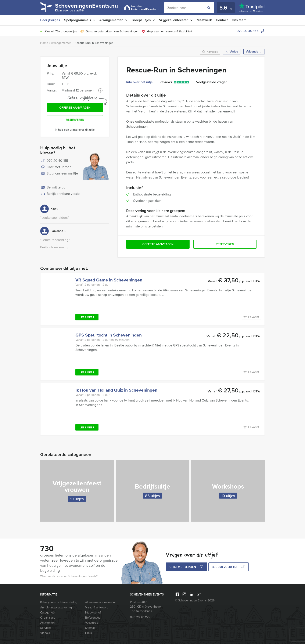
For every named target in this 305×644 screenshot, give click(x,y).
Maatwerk (204, 20)
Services (46, 628)
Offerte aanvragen (75, 108)
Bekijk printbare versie (60, 194)
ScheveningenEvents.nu (87, 8)
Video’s (45, 633)
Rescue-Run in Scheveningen (94, 43)
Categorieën (48, 613)
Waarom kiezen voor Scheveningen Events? (69, 576)
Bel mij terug (53, 188)
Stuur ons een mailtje (59, 174)
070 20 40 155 (248, 31)
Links (89, 633)
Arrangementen (111, 20)
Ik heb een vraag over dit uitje (75, 130)
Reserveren (75, 120)
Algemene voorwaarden (101, 602)
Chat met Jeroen (56, 167)
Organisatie (48, 618)
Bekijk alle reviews (55, 247)
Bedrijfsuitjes (50, 20)
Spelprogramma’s (78, 20)
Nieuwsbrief (93, 613)
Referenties (93, 618)
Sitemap (90, 628)
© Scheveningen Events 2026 (195, 600)
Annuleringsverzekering (56, 607)
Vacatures (92, 623)
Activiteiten (47, 623)
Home (44, 43)
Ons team (239, 20)
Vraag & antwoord (97, 607)
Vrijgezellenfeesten (174, 20)
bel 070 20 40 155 (229, 567)
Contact (222, 20)
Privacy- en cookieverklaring (59, 602)
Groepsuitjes (141, 20)
